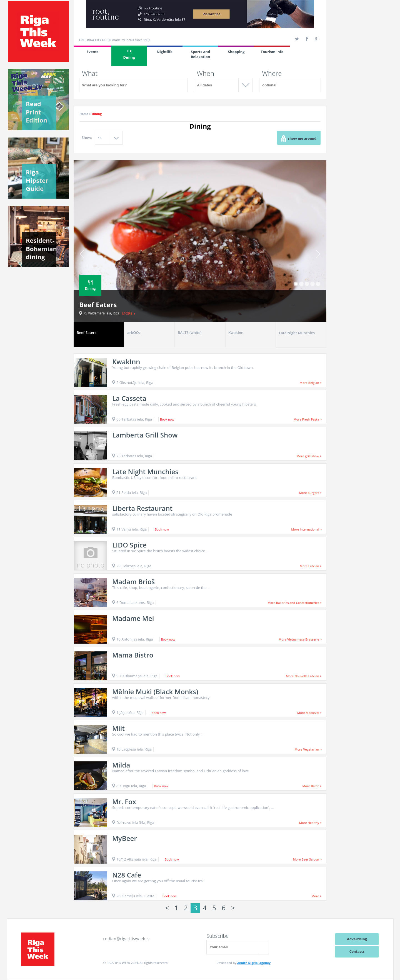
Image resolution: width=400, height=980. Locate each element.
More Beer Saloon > (307, 859)
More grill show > (309, 456)
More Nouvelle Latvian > (304, 676)
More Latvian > (311, 566)
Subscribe (217, 936)
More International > (306, 529)
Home (84, 114)
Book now (167, 419)
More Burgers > (310, 493)
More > (317, 896)
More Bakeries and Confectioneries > (295, 603)
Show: (87, 137)
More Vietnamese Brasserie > (300, 639)
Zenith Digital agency (254, 963)
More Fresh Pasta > (308, 419)
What (90, 73)
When (205, 73)
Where (272, 73)
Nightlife (165, 52)
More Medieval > (309, 713)
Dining (129, 55)
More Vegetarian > (308, 749)
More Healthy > (310, 823)
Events (92, 52)
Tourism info (272, 52)
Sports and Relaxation (201, 54)
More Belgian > (311, 383)
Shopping (236, 52)
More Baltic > (312, 786)
